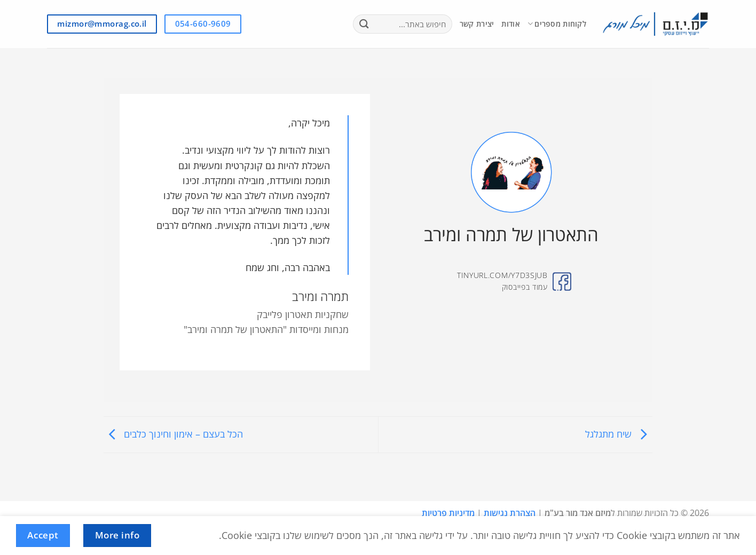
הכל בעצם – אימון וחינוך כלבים (173, 434)
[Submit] (364, 24)
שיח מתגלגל (619, 434)
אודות (510, 24)
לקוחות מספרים (557, 24)
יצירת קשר (477, 24)
